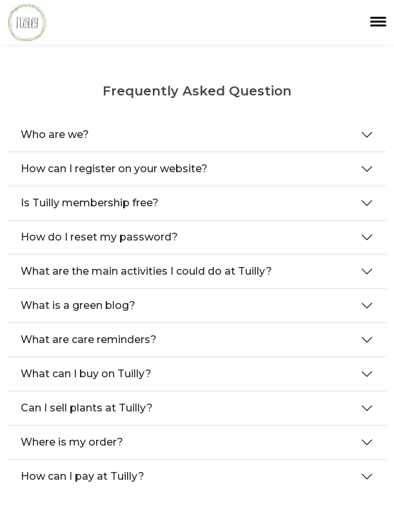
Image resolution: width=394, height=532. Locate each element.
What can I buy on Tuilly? (86, 374)
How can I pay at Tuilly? (83, 476)
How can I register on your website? (114, 169)
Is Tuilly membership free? (90, 203)
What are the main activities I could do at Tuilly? (146, 271)
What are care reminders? (89, 340)
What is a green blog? (78, 305)
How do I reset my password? (99, 237)
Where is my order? (72, 442)
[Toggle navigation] (378, 22)
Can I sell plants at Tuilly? (87, 408)
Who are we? (55, 134)
